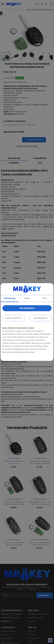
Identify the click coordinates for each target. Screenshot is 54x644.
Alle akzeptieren (27, 308)
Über (45, 298)
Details (27, 298)
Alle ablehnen (41, 318)
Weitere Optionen (13, 318)
